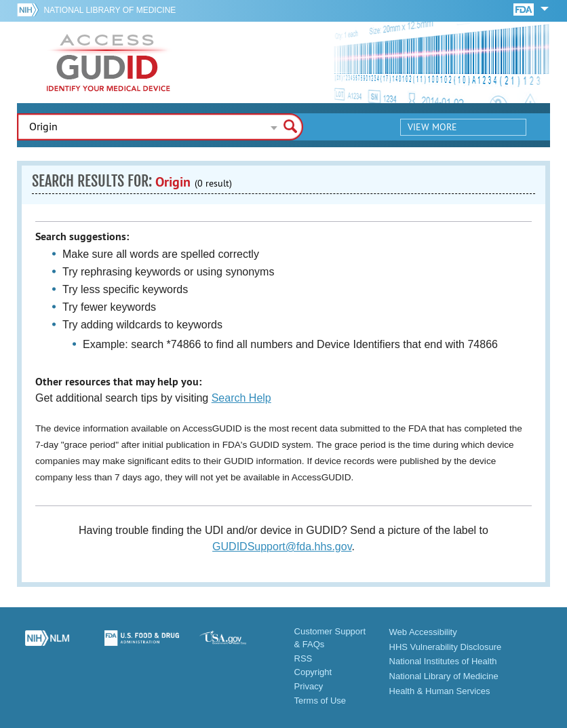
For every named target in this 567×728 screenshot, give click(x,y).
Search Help (241, 398)
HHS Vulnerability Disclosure (446, 647)
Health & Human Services (440, 691)
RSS (304, 658)
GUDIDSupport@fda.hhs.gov (282, 547)
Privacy (309, 686)
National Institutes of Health (443, 661)
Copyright (313, 672)
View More (432, 127)
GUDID (109, 62)
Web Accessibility (423, 632)
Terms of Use (320, 701)
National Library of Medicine (110, 10)
